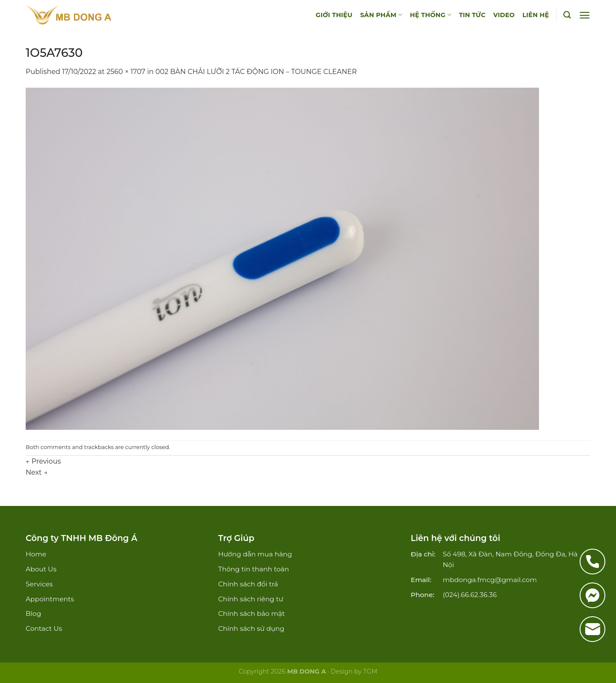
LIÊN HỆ (536, 15)
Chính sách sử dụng (251, 628)
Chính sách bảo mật (252, 614)
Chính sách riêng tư (251, 599)
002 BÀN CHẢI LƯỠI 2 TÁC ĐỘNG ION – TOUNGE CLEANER (256, 72)
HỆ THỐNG (431, 15)
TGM (370, 671)
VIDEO (504, 15)
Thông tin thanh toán (253, 569)
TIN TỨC (472, 15)
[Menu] (585, 15)
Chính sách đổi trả (248, 584)
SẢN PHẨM (381, 15)
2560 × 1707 (126, 72)
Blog (33, 614)
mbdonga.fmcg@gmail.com (490, 580)
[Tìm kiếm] (567, 15)
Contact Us (44, 628)
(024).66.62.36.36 (470, 595)
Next (37, 472)
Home (36, 554)
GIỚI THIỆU (334, 15)
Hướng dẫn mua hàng (255, 554)
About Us (41, 569)
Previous (43, 461)
